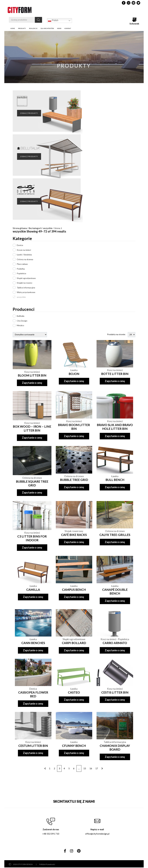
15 (85, 768)
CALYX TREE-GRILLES (115, 535)
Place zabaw (22, 264)
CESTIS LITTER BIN (115, 692)
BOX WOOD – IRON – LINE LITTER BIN (32, 428)
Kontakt (68, 28)
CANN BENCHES (33, 643)
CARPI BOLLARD (74, 643)
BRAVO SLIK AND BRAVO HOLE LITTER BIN (115, 427)
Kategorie (22, 238)
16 (91, 768)
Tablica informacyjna (115, 742)
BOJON (74, 374)
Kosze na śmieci (24, 250)
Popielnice (21, 273)
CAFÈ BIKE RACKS (74, 535)
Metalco (20, 325)
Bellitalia (21, 316)
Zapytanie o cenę (32, 383)
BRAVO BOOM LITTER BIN (74, 427)
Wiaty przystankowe (26, 292)
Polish (53, 21)
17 (97, 768)
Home (13, 28)
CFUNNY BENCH (74, 746)
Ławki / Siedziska (24, 255)
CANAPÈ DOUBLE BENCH (115, 591)
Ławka (74, 370)
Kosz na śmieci (32, 372)
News (59, 28)
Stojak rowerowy (74, 531)
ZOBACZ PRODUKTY (29, 113)
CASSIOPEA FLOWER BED (33, 694)
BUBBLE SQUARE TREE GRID (32, 483)
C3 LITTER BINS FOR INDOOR (32, 538)
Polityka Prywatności (47, 864)
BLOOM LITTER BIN (32, 375)
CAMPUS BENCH (74, 590)
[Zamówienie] (30, 335)
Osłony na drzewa (25, 259)
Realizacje (33, 28)
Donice (20, 245)
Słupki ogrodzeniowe (26, 278)
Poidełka (21, 269)
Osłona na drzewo (32, 478)
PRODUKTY (22, 28)
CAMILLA (33, 590)
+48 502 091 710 (51, 834)
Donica (33, 689)
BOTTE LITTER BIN (115, 374)
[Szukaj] (38, 20)
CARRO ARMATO (115, 643)
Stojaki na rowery (24, 283)
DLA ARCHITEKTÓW (47, 28)
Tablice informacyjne (26, 288)
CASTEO (74, 692)
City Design (22, 321)
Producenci (24, 309)
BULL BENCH (115, 480)
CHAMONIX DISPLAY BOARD (115, 747)
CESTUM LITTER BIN (33, 746)
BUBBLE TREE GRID (74, 480)
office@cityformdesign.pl (97, 834)
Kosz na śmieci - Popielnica (115, 639)
